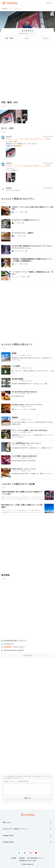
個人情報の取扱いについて (36, 858)
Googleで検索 (27, 656)
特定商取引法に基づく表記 (28, 861)
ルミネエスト (28, 31)
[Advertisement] (27, 71)
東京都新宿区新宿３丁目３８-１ (15, 641)
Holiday (10, 3)
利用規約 (22, 858)
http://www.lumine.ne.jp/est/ (14, 650)
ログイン (49, 3)
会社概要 (14, 858)
